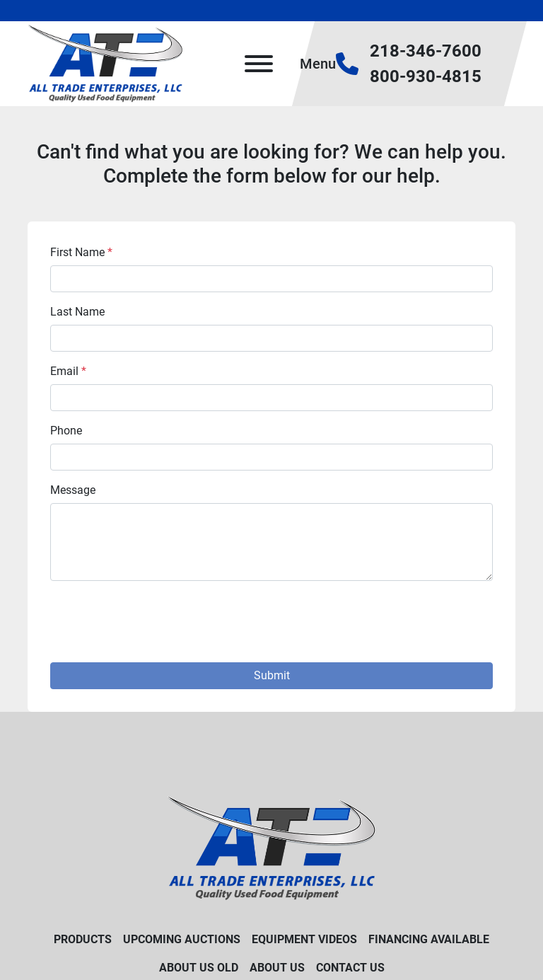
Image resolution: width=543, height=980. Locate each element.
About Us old (199, 968)
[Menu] (259, 64)
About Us (277, 968)
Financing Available (429, 939)
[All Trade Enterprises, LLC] (272, 847)
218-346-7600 (426, 51)
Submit (272, 675)
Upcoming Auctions (182, 939)
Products (83, 939)
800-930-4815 (426, 76)
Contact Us (350, 968)
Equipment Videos (304, 939)
